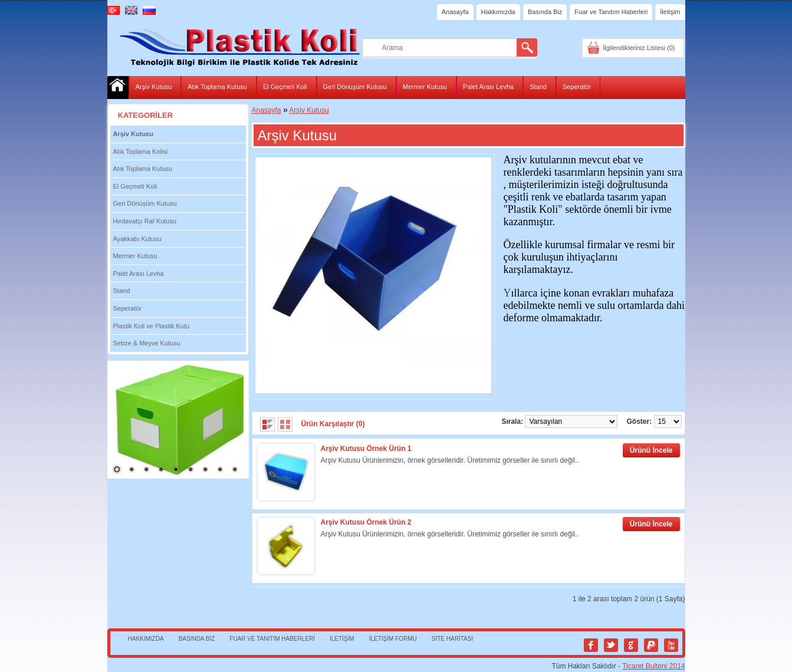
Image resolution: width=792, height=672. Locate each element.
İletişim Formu (393, 639)
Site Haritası (452, 639)
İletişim (670, 12)
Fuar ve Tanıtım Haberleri (611, 12)
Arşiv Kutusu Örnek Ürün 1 (366, 449)
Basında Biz (545, 12)
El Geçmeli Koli (285, 87)
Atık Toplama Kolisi (141, 151)
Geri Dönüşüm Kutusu (355, 87)
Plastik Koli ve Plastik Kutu (152, 326)
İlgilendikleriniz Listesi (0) (639, 48)
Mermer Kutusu (425, 87)
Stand (538, 87)
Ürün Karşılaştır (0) (333, 424)
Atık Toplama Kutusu (217, 87)
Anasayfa (455, 12)
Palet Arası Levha (488, 87)
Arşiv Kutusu (154, 87)
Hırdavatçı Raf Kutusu (145, 221)
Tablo (285, 424)
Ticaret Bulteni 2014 (653, 666)
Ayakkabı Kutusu (137, 239)
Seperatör (577, 87)
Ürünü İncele (651, 450)
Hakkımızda (498, 12)
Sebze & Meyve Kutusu (147, 343)
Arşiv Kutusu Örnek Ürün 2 (366, 522)
